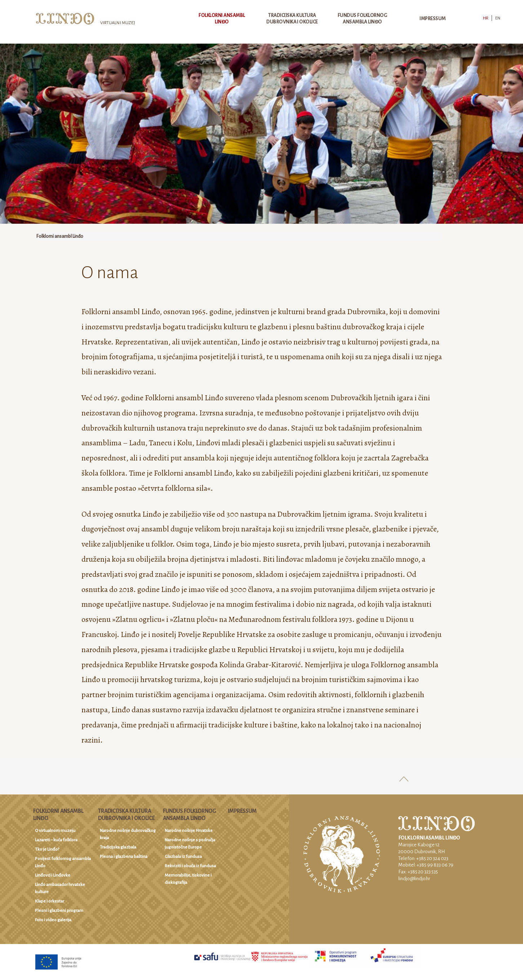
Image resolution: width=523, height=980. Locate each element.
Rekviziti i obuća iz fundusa (190, 866)
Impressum (433, 19)
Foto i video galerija (53, 920)
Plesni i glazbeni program (59, 911)
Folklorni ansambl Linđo (222, 19)
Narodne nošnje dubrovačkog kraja (128, 834)
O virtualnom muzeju (55, 831)
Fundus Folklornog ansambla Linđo (362, 19)
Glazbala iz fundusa (183, 857)
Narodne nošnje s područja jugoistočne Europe (190, 844)
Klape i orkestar (50, 901)
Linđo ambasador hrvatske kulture (60, 888)
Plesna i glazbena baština (124, 857)
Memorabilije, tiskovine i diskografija (188, 879)
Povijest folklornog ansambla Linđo (63, 862)
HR (486, 18)
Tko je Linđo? (47, 849)
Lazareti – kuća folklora (56, 840)
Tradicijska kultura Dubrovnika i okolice (292, 19)
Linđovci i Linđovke (53, 875)
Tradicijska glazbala (118, 847)
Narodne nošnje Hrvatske (189, 831)
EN (498, 18)
